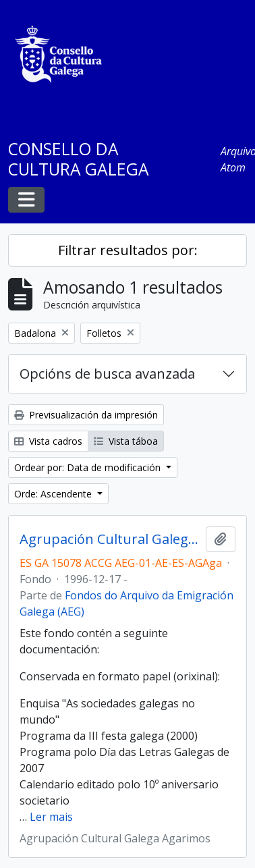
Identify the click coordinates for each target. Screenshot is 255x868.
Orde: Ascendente (54, 494)
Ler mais (51, 817)
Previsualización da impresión (86, 415)
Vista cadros (48, 441)
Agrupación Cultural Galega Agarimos (110, 539)
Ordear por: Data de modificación (89, 467)
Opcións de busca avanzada (107, 374)
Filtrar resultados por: (128, 250)
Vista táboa (126, 441)
